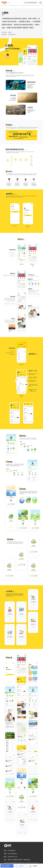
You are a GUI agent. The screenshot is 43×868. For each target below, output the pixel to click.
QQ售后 (35, 866)
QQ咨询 (21, 866)
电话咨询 (7, 866)
